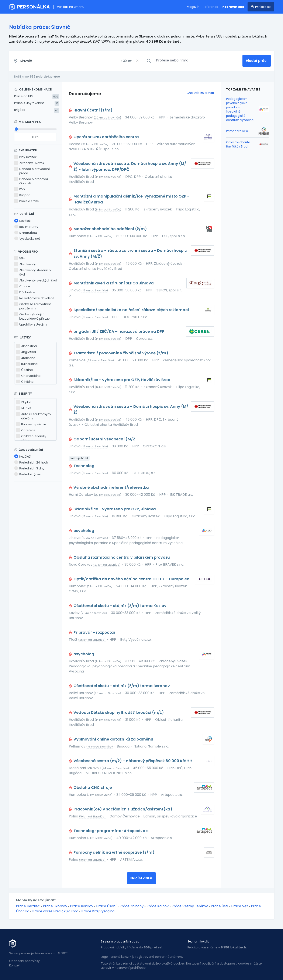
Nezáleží (23, 221)
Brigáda (20, 110)
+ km (126, 61)
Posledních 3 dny (29, 468)
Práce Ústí (220, 906)
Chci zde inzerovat (200, 93)
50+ (20, 258)
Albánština (26, 346)
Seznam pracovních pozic (120, 941)
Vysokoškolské (27, 239)
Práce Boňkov (82, 906)
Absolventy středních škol (32, 272)
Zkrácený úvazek (29, 163)
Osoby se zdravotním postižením (33, 306)
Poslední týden (28, 474)
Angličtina (26, 352)
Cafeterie (26, 430)
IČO (20, 189)
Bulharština (27, 364)
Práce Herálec (28, 906)
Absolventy (25, 264)
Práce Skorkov (55, 906)
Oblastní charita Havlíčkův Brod (238, 144)
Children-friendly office (31, 438)
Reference (210, 7)
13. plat (24, 402)
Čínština (25, 382)
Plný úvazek (25, 157)
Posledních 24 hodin (32, 462)
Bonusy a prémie (31, 424)
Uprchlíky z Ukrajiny (31, 324)
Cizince (22, 286)
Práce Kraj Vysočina (98, 911)
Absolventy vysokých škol (35, 280)
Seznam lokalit (198, 941)
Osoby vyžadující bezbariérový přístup (32, 316)
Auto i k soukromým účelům (33, 416)
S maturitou (26, 233)
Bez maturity (26, 227)
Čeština (24, 370)
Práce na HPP (24, 96)
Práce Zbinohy (132, 906)
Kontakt (15, 965)
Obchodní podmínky (24, 961)
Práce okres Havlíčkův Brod (55, 911)
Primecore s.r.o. (237, 131)
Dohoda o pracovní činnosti (31, 181)
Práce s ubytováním (29, 103)
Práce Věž (240, 906)
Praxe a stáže (27, 201)
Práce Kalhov (158, 906)
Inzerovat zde (233, 7)
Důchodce (25, 292)
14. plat (24, 408)
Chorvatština (28, 376)
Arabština (26, 358)
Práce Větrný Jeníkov (190, 906)
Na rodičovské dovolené (34, 298)
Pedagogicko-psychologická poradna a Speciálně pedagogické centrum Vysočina (240, 109)
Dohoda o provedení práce (32, 171)
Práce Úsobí (106, 906)
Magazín (193, 7)
